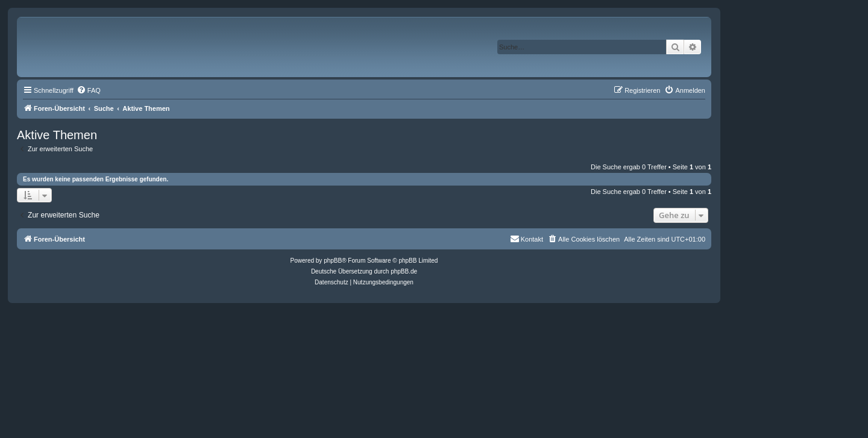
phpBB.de (404, 271)
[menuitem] (89, 90)
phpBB (333, 261)
